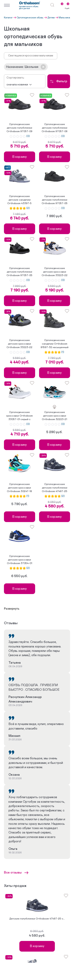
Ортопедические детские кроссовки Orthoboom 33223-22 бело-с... (55, 272)
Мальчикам (65, 18)
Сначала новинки (17, 85)
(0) (28, 136)
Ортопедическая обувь (30, 18)
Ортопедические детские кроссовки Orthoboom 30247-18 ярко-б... (19, 488)
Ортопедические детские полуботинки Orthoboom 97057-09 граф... (19, 128)
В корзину (20, 157)
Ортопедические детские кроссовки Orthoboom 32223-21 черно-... (54, 416)
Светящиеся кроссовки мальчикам (31, 56)
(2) (28, 208)
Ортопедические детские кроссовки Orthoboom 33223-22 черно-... (19, 344)
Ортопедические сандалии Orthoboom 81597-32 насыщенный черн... (55, 344)
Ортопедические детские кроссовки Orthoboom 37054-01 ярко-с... (20, 560)
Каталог (8, 18)
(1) (63, 352)
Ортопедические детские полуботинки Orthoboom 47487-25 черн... (55, 488)
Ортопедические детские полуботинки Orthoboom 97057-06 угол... (55, 128)
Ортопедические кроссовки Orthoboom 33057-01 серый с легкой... (20, 416)
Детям (51, 18)
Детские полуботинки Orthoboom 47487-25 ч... (37, 919)
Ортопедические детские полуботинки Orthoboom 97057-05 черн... (55, 200)
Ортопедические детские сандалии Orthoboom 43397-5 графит (19, 200)
